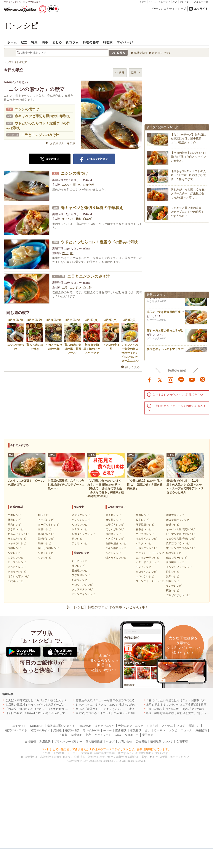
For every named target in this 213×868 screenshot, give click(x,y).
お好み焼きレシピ (116, 543)
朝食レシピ (173, 581)
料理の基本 (91, 42)
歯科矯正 (76, 735)
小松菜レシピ (16, 581)
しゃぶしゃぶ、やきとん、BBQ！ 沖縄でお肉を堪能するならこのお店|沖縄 (123, 705)
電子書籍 (148, 735)
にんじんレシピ (17, 567)
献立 (24, 42)
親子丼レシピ (113, 515)
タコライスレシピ (146, 572)
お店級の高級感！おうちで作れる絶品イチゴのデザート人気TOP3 (47, 705)
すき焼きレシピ (115, 539)
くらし (152, 2)
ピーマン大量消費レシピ (180, 534)
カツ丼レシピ (113, 520)
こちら (151, 757)
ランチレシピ (174, 586)
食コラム (72, 42)
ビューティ (164, 2)
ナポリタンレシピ (146, 548)
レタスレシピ (80, 529)
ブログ (181, 726)
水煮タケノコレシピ (83, 534)
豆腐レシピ (45, 529)
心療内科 (152, 726)
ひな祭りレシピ (81, 575)
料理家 (108, 42)
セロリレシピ (80, 525)
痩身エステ (132, 735)
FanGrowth (85, 726)
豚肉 (79, 219)
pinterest (203, 379)
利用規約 (45, 742)
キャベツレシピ (17, 543)
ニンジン (76, 288)
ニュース (186, 730)
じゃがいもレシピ (18, 534)
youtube (192, 379)
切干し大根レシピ (48, 548)
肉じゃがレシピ (115, 529)
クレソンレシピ (81, 520)
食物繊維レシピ (175, 562)
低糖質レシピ (174, 553)
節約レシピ (173, 572)
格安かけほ (72, 730)
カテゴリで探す (161, 53)
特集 (34, 42)
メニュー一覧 (201, 2)
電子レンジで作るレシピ (180, 548)
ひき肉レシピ (16, 529)
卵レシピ (43, 515)
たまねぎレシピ (17, 539)
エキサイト (201, 9)
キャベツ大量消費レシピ (180, 529)
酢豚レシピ (142, 515)
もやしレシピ (16, 558)
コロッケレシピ (145, 576)
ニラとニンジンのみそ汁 (40, 135)
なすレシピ (14, 553)
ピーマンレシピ (17, 562)
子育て (143, 2)
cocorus (107, 730)
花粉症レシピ (80, 571)
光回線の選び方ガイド (61, 726)
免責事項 (182, 742)
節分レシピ (78, 566)
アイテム (167, 726)
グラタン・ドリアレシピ (150, 553)
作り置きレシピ (175, 515)
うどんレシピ (113, 553)
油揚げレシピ (46, 539)
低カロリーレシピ (176, 558)
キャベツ (68, 219)
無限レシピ (173, 576)
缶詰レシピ (173, 525)
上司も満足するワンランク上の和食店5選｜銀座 (176, 705)
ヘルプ (110, 742)
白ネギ (88, 219)
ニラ (65, 288)
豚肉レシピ (14, 520)
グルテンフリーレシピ (179, 567)
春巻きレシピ (144, 529)
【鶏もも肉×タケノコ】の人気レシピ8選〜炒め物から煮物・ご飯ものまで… (188, 175)
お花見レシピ (80, 580)
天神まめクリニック (131, 726)
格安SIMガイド (40, 730)
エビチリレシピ (145, 534)
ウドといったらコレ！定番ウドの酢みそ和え (100, 242)
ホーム (12, 42)
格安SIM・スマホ (16, 730)
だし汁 (88, 288)
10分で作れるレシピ (178, 520)
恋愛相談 (136, 730)
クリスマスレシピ (82, 589)
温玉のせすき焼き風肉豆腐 (164, 313)
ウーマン (160, 730)
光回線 (57, 730)
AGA (118, 735)
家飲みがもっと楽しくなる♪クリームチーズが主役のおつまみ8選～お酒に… (188, 193)
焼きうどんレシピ (116, 558)
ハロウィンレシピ (82, 585)
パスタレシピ (144, 543)
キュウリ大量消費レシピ (180, 539)
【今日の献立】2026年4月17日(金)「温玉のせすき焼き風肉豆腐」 (46, 713)
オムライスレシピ (146, 539)
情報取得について (162, 742)
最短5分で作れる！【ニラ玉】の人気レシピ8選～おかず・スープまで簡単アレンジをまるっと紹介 (138, 713)
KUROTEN (37, 726)
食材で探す (141, 53)
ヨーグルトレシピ (48, 525)
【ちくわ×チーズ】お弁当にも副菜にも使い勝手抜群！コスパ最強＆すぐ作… (188, 138)
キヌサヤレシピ (81, 515)
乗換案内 (201, 730)
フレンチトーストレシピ (150, 581)
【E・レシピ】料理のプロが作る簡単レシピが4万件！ (107, 607)
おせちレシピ (80, 561)
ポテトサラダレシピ (147, 562)
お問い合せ (125, 742)
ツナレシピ (45, 558)
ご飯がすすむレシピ (178, 595)
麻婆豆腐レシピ (145, 525)
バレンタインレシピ (83, 594)
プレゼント (186, 2)
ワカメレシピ (46, 553)
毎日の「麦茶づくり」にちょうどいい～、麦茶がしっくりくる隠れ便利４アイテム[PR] (130, 709)
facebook (149, 379)
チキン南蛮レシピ (116, 548)
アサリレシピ (80, 543)
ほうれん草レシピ (18, 576)
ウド (65, 253)
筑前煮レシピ (113, 534)
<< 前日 (120, 73)
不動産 (63, 735)
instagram (171, 379)
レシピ (173, 730)
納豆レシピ (45, 543)
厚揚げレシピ (46, 534)
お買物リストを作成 (63, 143)
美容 (88, 735)
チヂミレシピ (144, 567)
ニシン (67, 185)
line (181, 379)
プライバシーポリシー (68, 742)
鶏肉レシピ (14, 525)
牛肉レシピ (14, 515)
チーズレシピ (46, 520)
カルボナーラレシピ (147, 558)
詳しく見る (133, 367)
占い (175, 2)
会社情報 (30, 742)
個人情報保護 (94, 742)
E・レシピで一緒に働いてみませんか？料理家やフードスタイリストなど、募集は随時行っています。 (106, 749)
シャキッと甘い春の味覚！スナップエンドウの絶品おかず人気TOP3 (187, 212)
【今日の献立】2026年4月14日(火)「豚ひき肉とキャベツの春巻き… (188, 157)
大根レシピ (14, 548)
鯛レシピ (77, 539)
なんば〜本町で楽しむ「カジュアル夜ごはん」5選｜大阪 (41, 700)
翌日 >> (135, 73)
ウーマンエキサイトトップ (169, 9)
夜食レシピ (173, 590)
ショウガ (89, 185)
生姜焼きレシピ (115, 525)
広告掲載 (141, 742)
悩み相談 (121, 730)
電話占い (194, 726)
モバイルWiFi (91, 730)
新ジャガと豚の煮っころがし (165, 332)
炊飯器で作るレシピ (178, 543)
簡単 (45, 42)
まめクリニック (105, 726)
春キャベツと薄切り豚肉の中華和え (42, 116)
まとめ (57, 42)
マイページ (125, 42)
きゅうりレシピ (17, 572)
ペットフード (103, 735)
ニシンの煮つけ (27, 109)
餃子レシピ (142, 520)
